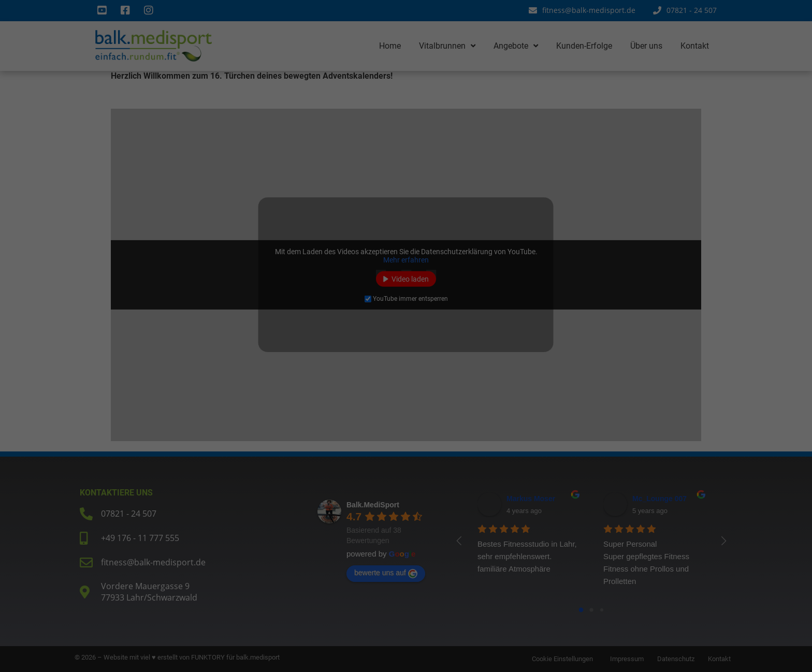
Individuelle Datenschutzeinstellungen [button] (406, 453)
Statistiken (443, 252)
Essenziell (441, 199)
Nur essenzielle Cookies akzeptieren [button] (406, 422)
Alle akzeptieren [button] (307, 392)
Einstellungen (255, 336)
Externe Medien (450, 304)
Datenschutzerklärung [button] (410, 477)
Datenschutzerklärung (251, 326)
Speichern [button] (505, 392)
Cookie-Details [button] (359, 477)
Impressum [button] (456, 477)
